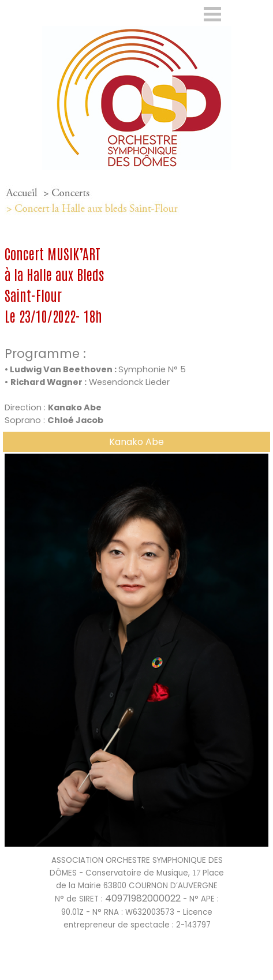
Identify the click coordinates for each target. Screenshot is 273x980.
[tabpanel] (136, 201)
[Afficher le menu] (213, 14)
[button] (136, 454)
